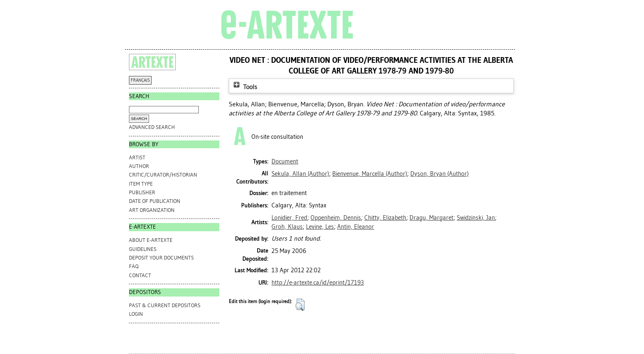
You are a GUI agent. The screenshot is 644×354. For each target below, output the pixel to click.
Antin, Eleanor (356, 227)
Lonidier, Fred (289, 218)
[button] (300, 305)
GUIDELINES (143, 249)
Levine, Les (320, 227)
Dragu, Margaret (431, 218)
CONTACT (140, 275)
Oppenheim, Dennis (336, 218)
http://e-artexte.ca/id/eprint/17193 (318, 283)
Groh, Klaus (287, 227)
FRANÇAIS (140, 80)
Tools (244, 87)
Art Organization (152, 210)
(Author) (300, 174)
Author (139, 166)
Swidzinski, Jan (476, 218)
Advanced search (152, 127)
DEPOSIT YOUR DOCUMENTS (161, 258)
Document (285, 161)
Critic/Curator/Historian (163, 175)
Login (136, 314)
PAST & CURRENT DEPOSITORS (165, 305)
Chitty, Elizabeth (385, 218)
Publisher (142, 192)
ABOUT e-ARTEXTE (151, 240)
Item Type (141, 184)
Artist (137, 157)
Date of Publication (155, 201)
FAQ (134, 266)
